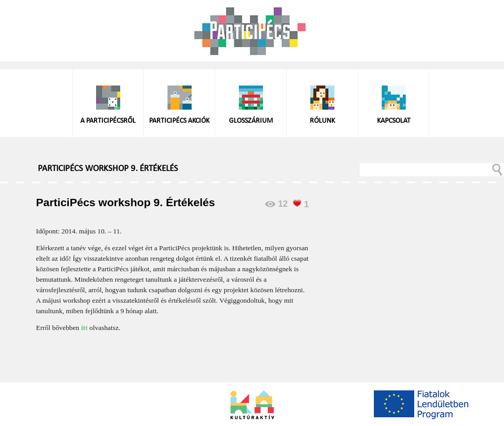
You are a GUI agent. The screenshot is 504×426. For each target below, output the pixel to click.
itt (85, 328)
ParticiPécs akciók (179, 121)
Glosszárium (251, 121)
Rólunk (322, 121)
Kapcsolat (394, 121)
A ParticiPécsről (108, 121)
